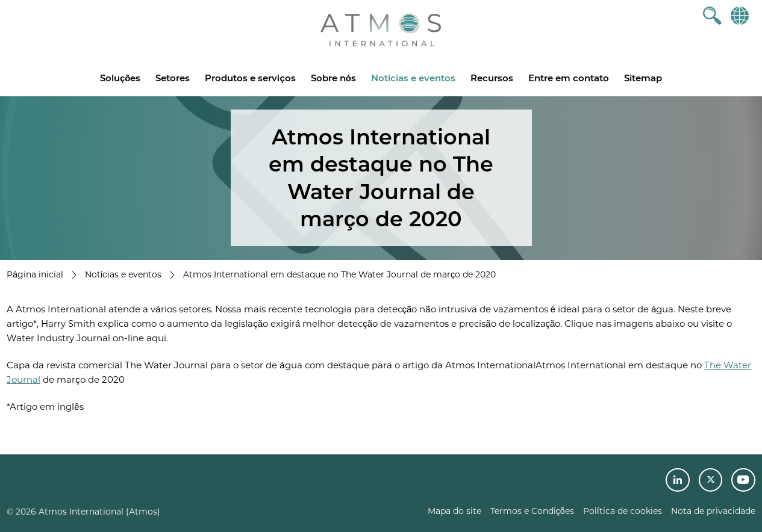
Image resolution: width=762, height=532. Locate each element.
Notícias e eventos (413, 78)
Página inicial (35, 274)
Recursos (492, 78)
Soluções (120, 78)
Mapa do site (454, 511)
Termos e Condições (532, 511)
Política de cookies (623, 511)
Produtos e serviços (250, 78)
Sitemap (643, 78)
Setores (173, 78)
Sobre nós (333, 78)
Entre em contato (569, 78)
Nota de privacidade (713, 511)
